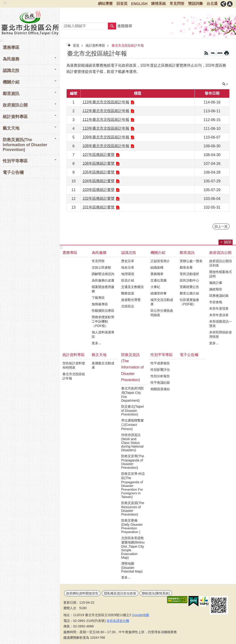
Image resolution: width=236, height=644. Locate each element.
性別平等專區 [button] (15, 161)
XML (213, 53)
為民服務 (99, 253)
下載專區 (98, 298)
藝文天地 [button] (11, 128)
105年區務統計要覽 (99, 172)
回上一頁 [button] (221, 226)
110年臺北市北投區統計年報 (106, 128)
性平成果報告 (160, 363)
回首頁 (122, 4)
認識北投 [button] (11, 71)
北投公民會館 (101, 267)
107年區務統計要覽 (99, 155)
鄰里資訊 (187, 253)
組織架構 (157, 267)
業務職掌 (157, 274)
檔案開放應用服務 (103, 289)
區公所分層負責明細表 (162, 313)
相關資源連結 (160, 389)
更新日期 (70, 602)
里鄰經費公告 (189, 287)
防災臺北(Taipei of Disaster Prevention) (133, 410)
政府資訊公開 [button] (15, 105)
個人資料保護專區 (103, 334)
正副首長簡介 (160, 261)
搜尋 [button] (112, 26)
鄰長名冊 (186, 267)
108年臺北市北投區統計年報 (106, 146)
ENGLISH (139, 4)
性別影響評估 (160, 370)
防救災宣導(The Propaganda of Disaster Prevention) (133, 462)
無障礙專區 (100, 304)
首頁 (76, 45)
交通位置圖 (159, 280)
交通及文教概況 (133, 287)
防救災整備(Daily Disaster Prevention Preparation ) (132, 526)
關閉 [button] (223, 4)
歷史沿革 (128, 261)
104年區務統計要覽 (99, 181)
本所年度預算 (219, 309)
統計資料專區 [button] (15, 117)
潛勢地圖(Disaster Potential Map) (132, 567)
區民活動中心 (189, 280)
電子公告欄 (13, 172)
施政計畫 (216, 283)
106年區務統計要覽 (99, 163)
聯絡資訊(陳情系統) (156, 593)
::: (5, 3)
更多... (96, 343)
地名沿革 (128, 267)
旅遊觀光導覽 (131, 300)
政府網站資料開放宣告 (82, 593)
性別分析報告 (160, 376)
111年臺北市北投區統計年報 (106, 120)
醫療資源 (128, 293)
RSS (206, 53)
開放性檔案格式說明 (221, 274)
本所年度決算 (219, 315)
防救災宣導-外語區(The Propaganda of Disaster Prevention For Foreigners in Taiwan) (133, 485)
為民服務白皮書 (103, 280)
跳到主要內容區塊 (2, 2)
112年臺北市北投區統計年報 (106, 111)
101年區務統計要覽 (99, 207)
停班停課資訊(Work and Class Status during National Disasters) (132, 442)
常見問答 (177, 4)
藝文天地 (99, 355)
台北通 (212, 4)
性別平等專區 (162, 355)
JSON (220, 53)
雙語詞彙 (195, 4)
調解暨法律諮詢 (103, 274)
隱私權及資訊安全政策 (120, 593)
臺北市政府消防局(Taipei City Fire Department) (133, 394)
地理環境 (128, 274)
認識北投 (129, 253)
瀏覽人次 (70, 608)
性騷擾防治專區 (103, 311)
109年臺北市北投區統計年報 (106, 137)
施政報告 (216, 289)
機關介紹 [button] (11, 82)
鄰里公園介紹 (189, 293)
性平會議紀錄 (160, 383)
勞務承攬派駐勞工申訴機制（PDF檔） (103, 321)
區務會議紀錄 (219, 296)
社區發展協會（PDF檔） (189, 302)
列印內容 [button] (227, 53)
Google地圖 (141, 615)
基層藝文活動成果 (103, 365)
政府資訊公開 (220, 253)
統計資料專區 (95, 45)
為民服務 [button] (11, 59)
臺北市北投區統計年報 (128, 45)
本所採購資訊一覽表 (221, 324)
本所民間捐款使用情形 (221, 334)
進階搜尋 (125, 26)
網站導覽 (105, 4)
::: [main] (68, 44)
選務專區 (11, 47)
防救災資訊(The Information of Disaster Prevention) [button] (25, 145)
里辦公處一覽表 (191, 261)
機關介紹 (158, 253)
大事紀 (155, 287)
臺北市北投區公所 (30, 22)
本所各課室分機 (118, 621)
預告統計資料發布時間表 (74, 365)
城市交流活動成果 (162, 302)
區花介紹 (128, 280)
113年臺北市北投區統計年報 (106, 102)
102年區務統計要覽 (99, 198)
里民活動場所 (189, 274)
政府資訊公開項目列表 (221, 263)
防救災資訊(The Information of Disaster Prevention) (133, 367)
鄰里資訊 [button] (11, 94)
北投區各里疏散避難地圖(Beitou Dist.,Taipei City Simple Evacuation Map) (133, 548)
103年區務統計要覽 (99, 190)
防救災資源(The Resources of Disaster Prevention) (133, 509)
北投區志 (128, 306)
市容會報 (216, 302)
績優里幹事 (159, 293)
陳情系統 (159, 4)
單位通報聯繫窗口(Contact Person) (133, 425)
